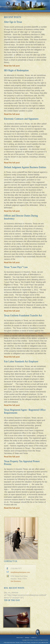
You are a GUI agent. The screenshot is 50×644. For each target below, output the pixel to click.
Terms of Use (20, 638)
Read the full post (12, 66)
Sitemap (27, 638)
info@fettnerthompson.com (20, 572)
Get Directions (16, 581)
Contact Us (34, 638)
